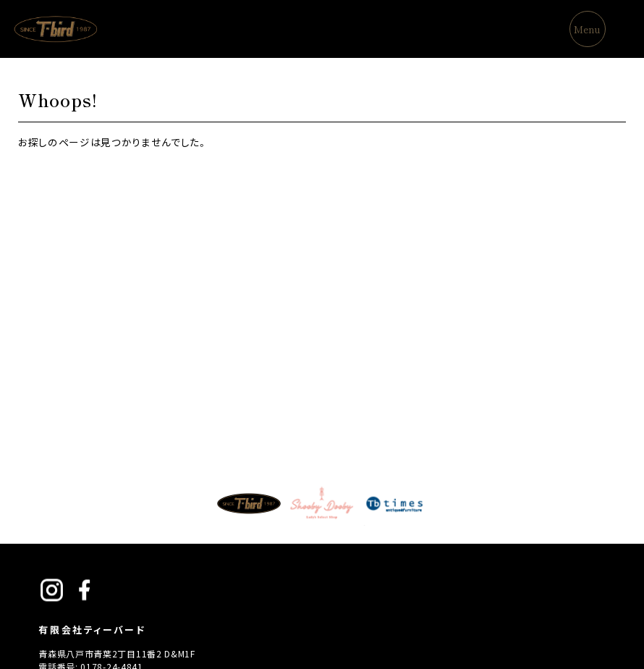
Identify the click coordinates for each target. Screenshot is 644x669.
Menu (587, 29)
